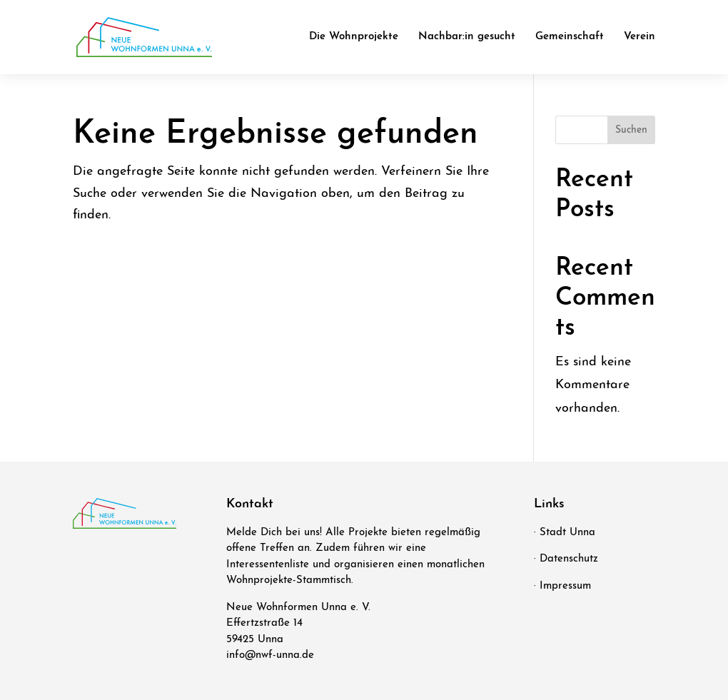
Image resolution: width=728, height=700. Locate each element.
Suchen (631, 130)
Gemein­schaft (570, 37)
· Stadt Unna (565, 533)
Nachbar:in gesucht (467, 37)
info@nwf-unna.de (270, 655)
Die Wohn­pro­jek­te (354, 37)
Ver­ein (639, 37)
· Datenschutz (566, 559)
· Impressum (562, 586)
